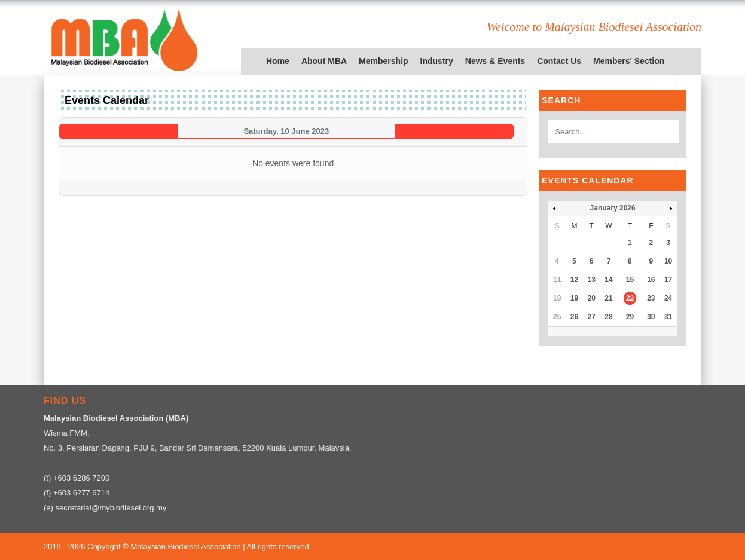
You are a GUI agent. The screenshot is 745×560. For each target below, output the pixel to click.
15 (630, 280)
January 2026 (613, 208)
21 (608, 298)
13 (592, 280)
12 (574, 280)
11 (557, 280)
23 (651, 298)
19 (574, 298)
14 (608, 280)
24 (668, 298)
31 (668, 317)
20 (592, 298)
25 (557, 317)
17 (668, 280)
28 (608, 317)
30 (651, 317)
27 (592, 317)
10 (668, 261)
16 (651, 280)
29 (630, 317)
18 (557, 298)
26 (574, 317)
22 (630, 298)
